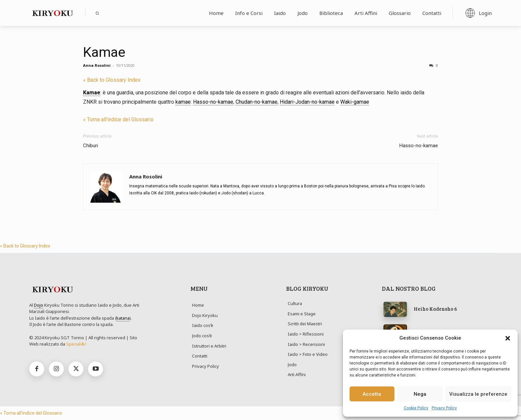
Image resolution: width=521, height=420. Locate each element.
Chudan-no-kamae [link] (257, 102)
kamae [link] (183, 102)
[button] (508, 338)
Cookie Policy (416, 408)
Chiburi (91, 146)
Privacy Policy (444, 408)
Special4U (76, 344)
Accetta (372, 394)
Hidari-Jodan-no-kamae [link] (307, 102)
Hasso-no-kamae (419, 146)
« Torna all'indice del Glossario (118, 119)
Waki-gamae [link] (355, 102)
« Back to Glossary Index (112, 80)
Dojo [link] (39, 305)
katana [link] (123, 318)
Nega (420, 394)
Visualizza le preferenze (478, 394)
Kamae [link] (92, 93)
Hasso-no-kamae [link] (213, 102)
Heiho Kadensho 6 (435, 309)
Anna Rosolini (97, 65)
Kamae (104, 52)
